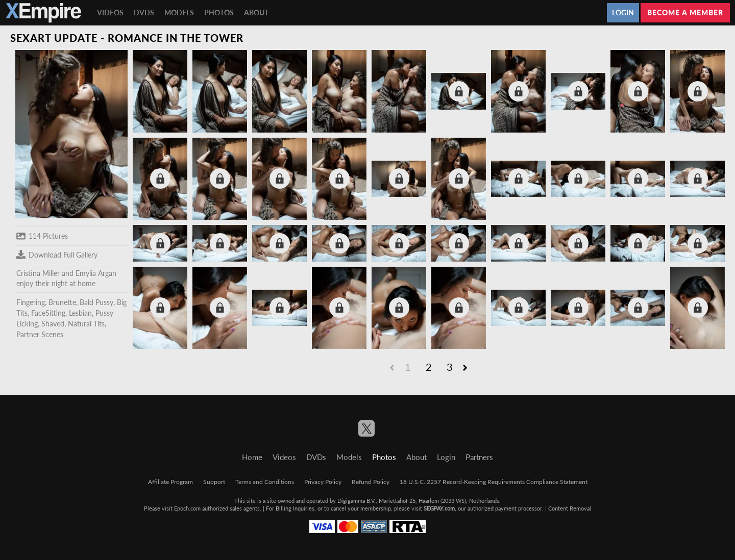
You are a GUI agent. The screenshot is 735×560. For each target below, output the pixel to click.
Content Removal (570, 508)
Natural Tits (86, 324)
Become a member (685, 12)
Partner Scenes (40, 334)
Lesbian (80, 313)
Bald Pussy (96, 302)
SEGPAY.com (439, 508)
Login (623, 12)
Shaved (53, 324)
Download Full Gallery (57, 254)
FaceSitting (48, 313)
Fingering (31, 302)
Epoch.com (187, 508)
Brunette (62, 302)
